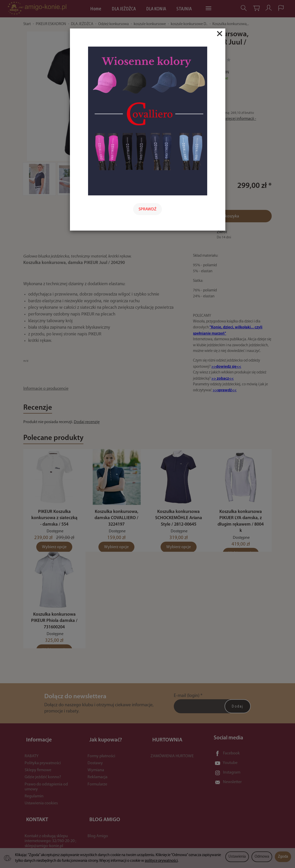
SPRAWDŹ (147, 209)
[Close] (220, 34)
